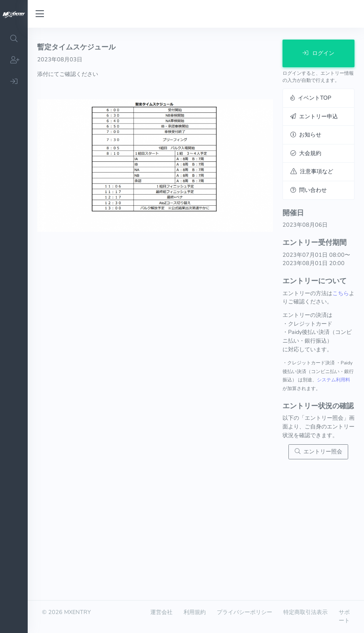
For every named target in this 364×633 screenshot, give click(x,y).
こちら (341, 293)
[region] (14, 330)
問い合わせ (309, 190)
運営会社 (161, 612)
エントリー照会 (318, 451)
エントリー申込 (314, 116)
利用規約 (195, 612)
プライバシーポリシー (245, 612)
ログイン (318, 53)
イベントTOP (311, 98)
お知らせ (306, 135)
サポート (344, 616)
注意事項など (312, 171)
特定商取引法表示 (305, 612)
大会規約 (306, 153)
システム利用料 (334, 380)
